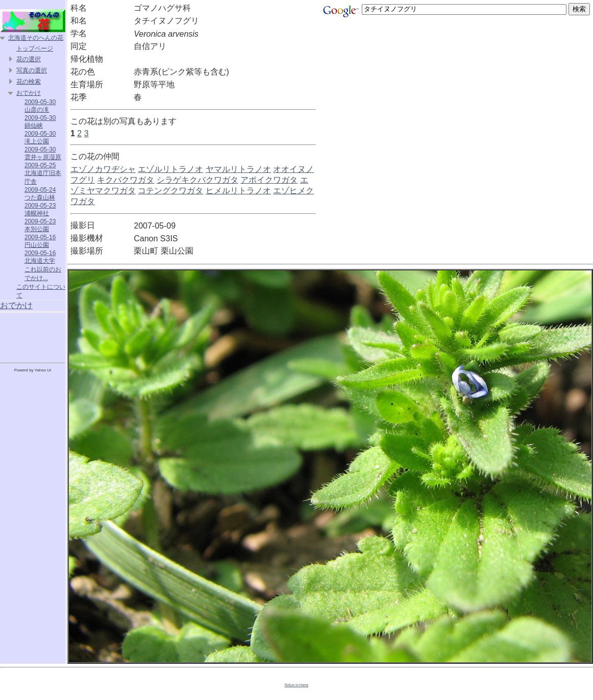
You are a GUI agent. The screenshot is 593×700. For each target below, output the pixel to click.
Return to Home (297, 685)
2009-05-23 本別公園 (40, 225)
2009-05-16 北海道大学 (40, 257)
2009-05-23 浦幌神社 (40, 209)
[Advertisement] (33, 336)
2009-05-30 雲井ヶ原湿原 (43, 153)
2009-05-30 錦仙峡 (40, 122)
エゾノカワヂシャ (103, 169)
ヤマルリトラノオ (238, 169)
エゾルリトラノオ (170, 169)
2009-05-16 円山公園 (40, 241)
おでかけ (29, 93)
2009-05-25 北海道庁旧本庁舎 (43, 173)
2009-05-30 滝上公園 (40, 137)
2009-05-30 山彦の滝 (40, 106)
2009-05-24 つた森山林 (40, 194)
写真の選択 (32, 70)
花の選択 (29, 59)
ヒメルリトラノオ (238, 191)
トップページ (35, 48)
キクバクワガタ (126, 180)
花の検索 (29, 82)
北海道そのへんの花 (36, 38)
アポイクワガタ (269, 180)
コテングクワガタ (170, 191)
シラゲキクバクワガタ (197, 180)
